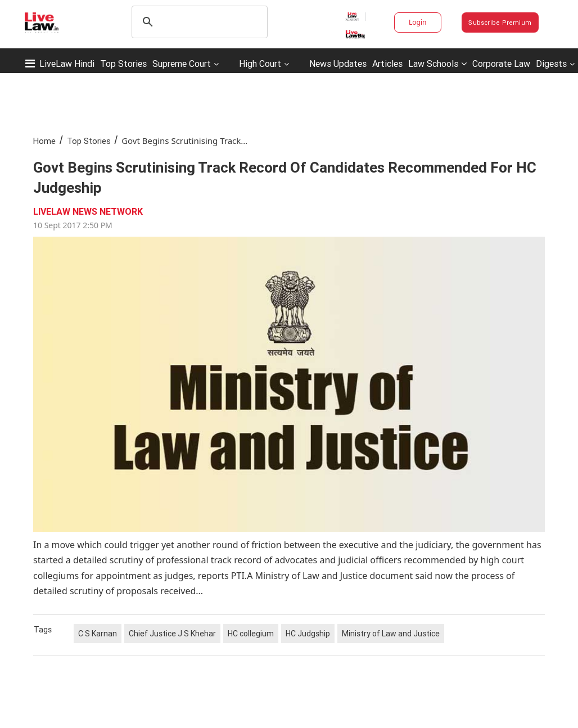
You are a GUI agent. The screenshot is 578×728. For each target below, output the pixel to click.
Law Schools (437, 64)
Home (44, 141)
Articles (387, 64)
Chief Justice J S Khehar (172, 634)
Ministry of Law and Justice (391, 634)
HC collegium (251, 634)
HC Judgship (308, 634)
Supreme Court (182, 64)
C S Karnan (98, 634)
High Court (260, 64)
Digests (551, 64)
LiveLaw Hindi (67, 64)
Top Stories (123, 64)
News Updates (338, 64)
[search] (198, 22)
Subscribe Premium (500, 22)
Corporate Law (501, 64)
